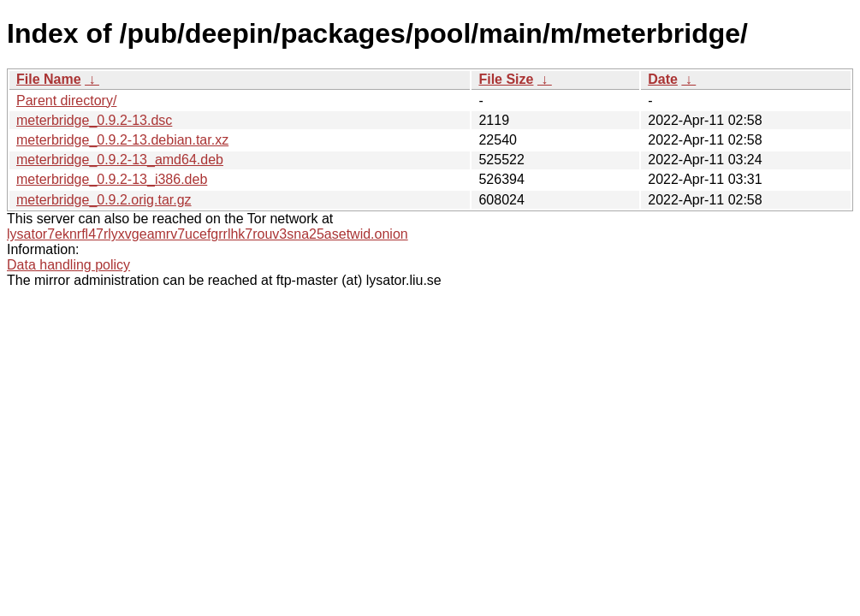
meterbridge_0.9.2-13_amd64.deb (120, 160)
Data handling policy (68, 265)
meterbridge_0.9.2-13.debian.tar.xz (122, 140)
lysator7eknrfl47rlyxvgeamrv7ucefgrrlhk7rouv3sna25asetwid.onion (208, 234)
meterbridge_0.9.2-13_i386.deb (112, 179)
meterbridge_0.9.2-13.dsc (94, 120)
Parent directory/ (66, 101)
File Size (506, 79)
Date (663, 79)
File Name (49, 79)
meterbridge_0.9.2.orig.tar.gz (104, 200)
